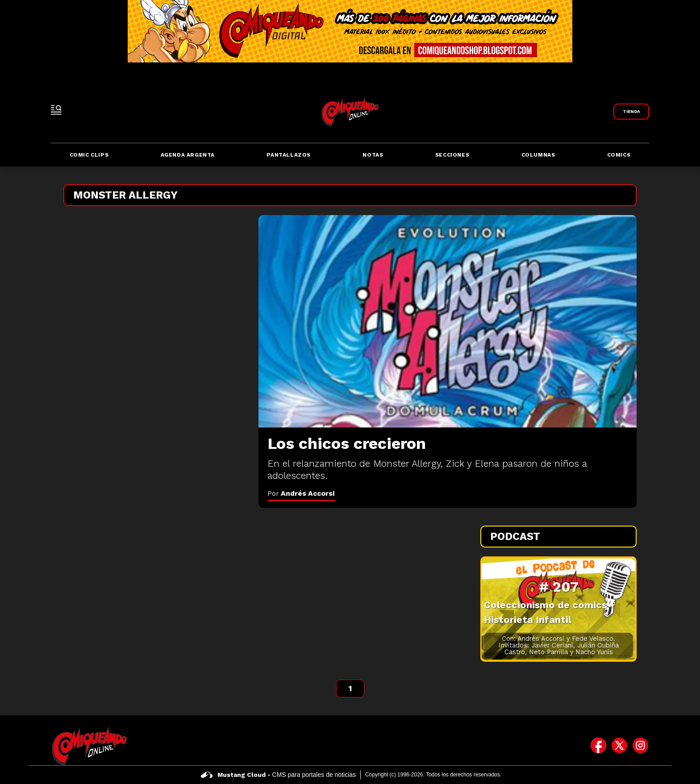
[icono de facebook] (598, 746)
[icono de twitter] (619, 746)
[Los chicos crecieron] (448, 321)
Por (301, 493)
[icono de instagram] (640, 746)
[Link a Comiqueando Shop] (631, 112)
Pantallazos (289, 155)
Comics (619, 155)
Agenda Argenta (188, 155)
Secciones (452, 155)
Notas (373, 155)
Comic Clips (89, 155)
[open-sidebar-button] (56, 110)
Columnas (538, 155)
